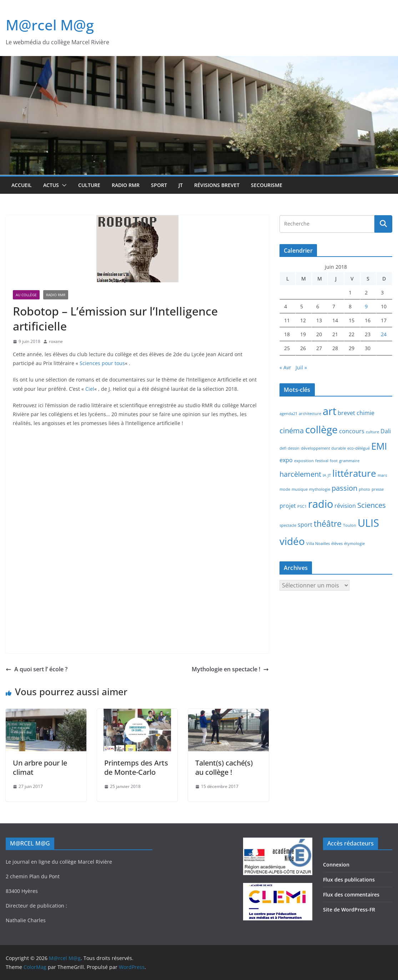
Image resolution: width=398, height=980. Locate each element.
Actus (51, 185)
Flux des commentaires (351, 895)
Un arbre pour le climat (40, 767)
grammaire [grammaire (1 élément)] (349, 461)
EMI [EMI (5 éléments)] (379, 446)
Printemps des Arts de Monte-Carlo (136, 767)
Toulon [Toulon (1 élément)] (350, 525)
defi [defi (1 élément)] (283, 448)
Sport (159, 185)
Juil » (301, 367)
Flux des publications (349, 880)
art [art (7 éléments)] (329, 411)
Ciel (90, 389)
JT (181, 185)
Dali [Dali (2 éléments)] (386, 431)
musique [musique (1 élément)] (300, 489)
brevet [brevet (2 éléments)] (346, 413)
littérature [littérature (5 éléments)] (354, 473)
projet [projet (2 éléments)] (288, 506)
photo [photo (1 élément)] (364, 489)
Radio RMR (126, 185)
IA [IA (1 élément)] (324, 475)
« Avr (285, 367)
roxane (56, 341)
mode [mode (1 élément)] (285, 489)
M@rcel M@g (50, 25)
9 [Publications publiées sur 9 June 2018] (366, 306)
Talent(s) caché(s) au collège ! (224, 767)
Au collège (26, 295)
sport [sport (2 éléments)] (305, 525)
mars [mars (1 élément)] (382, 475)
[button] (63, 185)
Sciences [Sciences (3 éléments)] (372, 505)
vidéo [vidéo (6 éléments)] (292, 541)
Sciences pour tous (102, 363)
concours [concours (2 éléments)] (352, 431)
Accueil (22, 185)
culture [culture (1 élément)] (372, 432)
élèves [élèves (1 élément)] (337, 544)
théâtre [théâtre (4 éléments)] (328, 524)
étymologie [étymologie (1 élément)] (354, 544)
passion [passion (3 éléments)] (344, 488)
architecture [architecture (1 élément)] (310, 414)
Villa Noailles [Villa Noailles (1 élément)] (318, 544)
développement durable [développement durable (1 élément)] (323, 448)
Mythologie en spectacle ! (230, 669)
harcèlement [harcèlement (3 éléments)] (300, 474)
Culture (89, 185)
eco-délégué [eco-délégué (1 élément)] (359, 448)
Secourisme (267, 185)
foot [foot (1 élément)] (334, 461)
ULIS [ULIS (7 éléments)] (368, 523)
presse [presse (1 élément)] (378, 489)
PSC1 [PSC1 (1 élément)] (302, 506)
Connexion (336, 865)
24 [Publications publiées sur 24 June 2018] (384, 334)
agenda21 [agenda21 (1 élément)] (288, 414)
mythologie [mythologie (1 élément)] (320, 489)
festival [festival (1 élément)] (322, 461)
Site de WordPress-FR (349, 910)
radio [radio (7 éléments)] (321, 504)
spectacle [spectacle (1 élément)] (288, 525)
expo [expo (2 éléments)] (286, 460)
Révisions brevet (217, 185)
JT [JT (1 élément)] (329, 475)
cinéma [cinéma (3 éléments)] (292, 431)
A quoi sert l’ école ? (37, 669)
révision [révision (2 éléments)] (345, 506)
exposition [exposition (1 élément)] (304, 461)
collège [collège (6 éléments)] (321, 429)
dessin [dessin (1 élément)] (294, 448)
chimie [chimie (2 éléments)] (366, 413)
